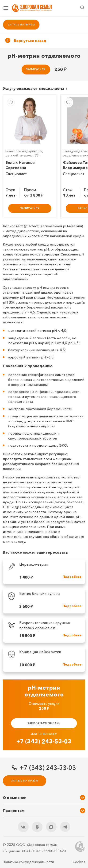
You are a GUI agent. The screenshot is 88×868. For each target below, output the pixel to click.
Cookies (79, 862)
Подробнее (72, 577)
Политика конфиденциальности (28, 862)
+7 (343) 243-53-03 (44, 742)
